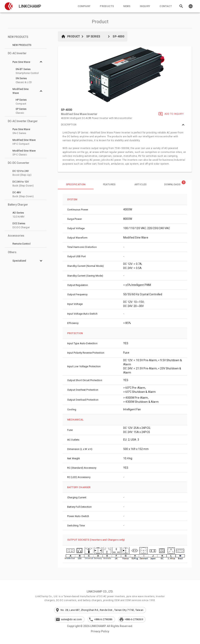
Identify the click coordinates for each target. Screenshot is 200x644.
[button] (9, 6)
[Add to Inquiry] (171, 114)
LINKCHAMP (30, 6)
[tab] (84, 6)
